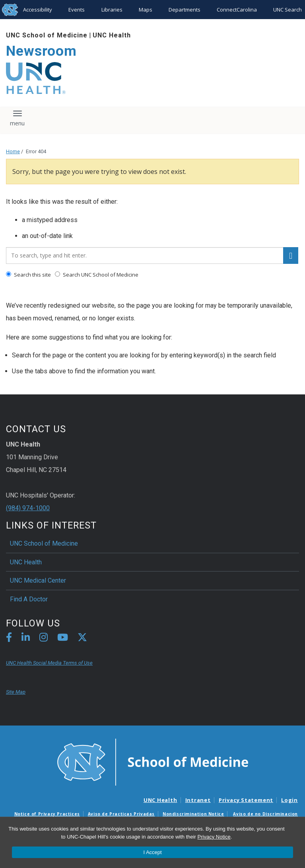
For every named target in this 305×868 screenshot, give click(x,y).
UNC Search (288, 10)
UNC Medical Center (38, 580)
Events (77, 10)
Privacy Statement (246, 800)
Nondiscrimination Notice (193, 814)
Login (289, 800)
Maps (146, 10)
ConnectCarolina (237, 10)
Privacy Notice (214, 837)
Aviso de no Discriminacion (265, 814)
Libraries (112, 10)
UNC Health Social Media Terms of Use (49, 663)
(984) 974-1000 (28, 508)
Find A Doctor (29, 599)
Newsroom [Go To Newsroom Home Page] (41, 51)
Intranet (198, 800)
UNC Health (112, 35)
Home (13, 151)
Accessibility (38, 10)
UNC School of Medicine (47, 35)
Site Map (16, 692)
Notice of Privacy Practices (47, 814)
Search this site (28, 275)
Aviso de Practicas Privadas (121, 814)
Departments (185, 10)
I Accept (152, 852)
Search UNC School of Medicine (97, 275)
